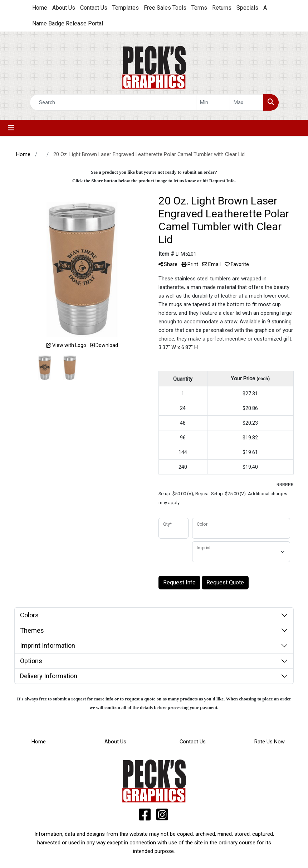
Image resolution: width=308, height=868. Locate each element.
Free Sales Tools (165, 8)
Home (40, 8)
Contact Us (94, 8)
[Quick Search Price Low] (213, 102)
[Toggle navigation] (11, 128)
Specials (247, 8)
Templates (126, 8)
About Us (64, 8)
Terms (199, 8)
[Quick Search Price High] (247, 102)
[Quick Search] (113, 102)
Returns (222, 8)
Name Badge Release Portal (68, 23)
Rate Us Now (270, 742)
